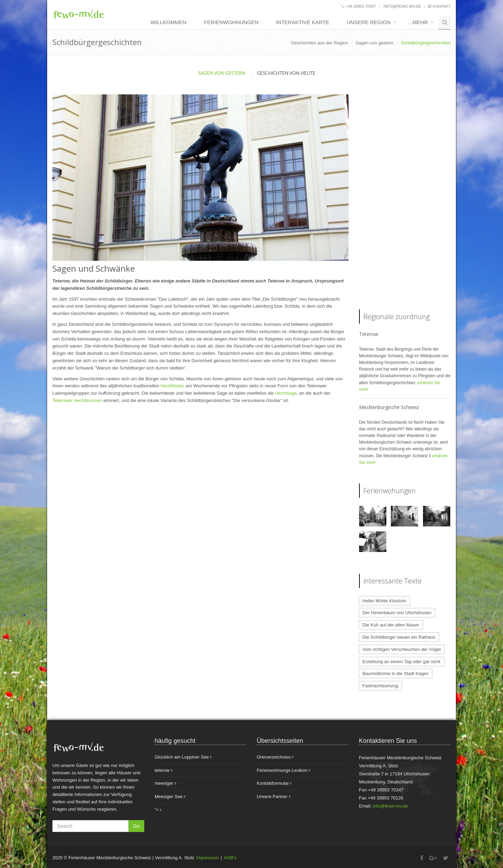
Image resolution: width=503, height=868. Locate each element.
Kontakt (442, 6)
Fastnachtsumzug (381, 686)
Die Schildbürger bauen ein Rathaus (399, 637)
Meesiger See (170, 797)
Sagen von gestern (375, 43)
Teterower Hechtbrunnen (77, 400)
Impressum (207, 858)
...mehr (418, 22)
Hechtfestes (173, 386)
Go (136, 826)
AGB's (230, 858)
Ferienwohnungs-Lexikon (284, 770)
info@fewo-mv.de (402, 6)
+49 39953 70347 (359, 6)
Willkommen (169, 22)
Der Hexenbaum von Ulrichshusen (397, 613)
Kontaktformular (274, 783)
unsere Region (369, 22)
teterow (164, 770)
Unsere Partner (274, 797)
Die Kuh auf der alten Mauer (391, 625)
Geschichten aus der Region (320, 43)
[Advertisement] (405, 199)
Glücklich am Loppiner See (183, 757)
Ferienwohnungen (231, 22)
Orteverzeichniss (275, 757)
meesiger (166, 783)
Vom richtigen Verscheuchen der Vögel (402, 649)
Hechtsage (286, 393)
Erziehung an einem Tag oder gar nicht (402, 662)
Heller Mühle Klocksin (384, 601)
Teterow (369, 334)
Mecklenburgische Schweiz (389, 407)
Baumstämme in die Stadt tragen (396, 673)
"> (158, 810)
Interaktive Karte (302, 22)
